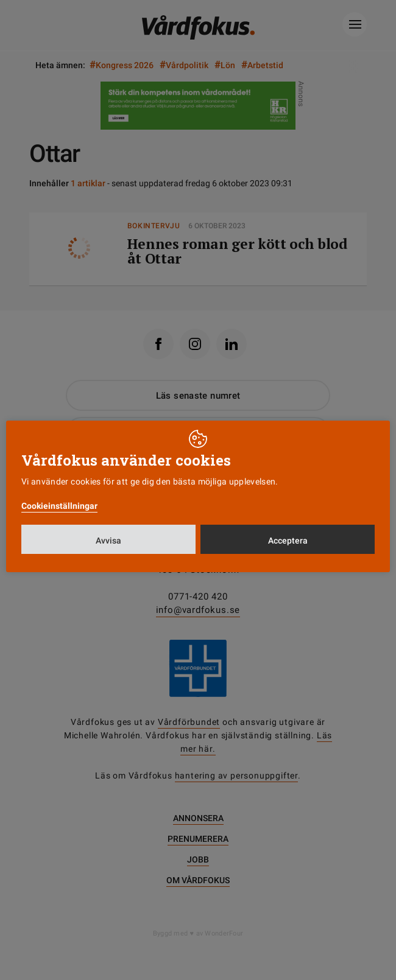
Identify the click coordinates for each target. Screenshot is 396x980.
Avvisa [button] (108, 541)
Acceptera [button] (288, 541)
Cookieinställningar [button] (59, 506)
